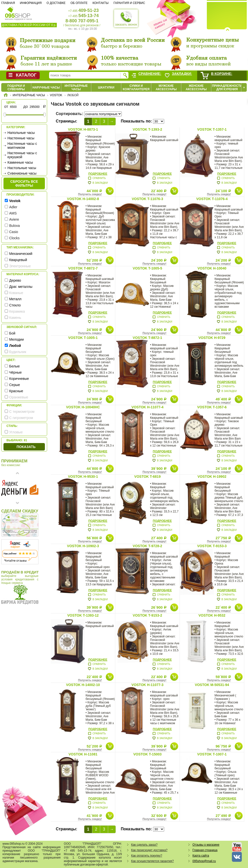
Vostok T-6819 (147, 477)
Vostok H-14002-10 (83, 685)
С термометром (22, 412)
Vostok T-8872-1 (147, 338)
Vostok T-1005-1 (83, 338)
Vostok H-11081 (83, 754)
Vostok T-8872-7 (83, 268)
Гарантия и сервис (129, 3)
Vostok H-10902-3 (83, 546)
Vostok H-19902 (212, 477)
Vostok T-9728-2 (147, 546)
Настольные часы (22, 168)
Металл (15, 299)
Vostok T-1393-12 (83, 615)
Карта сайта (201, 856)
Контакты (101, 3)
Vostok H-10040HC (83, 407)
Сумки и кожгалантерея (136, 88)
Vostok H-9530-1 (83, 477)
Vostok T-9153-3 (212, 546)
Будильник (18, 352)
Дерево (15, 280)
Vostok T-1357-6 (212, 407)
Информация (31, 3)
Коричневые (19, 379)
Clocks (14, 238)
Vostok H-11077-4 (147, 407)
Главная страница (205, 850)
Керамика (17, 311)
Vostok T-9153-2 (147, 615)
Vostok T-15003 (147, 754)
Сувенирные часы (22, 173)
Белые (15, 366)
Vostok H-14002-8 (83, 199)
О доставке (56, 3)
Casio (14, 232)
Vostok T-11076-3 (147, 199)
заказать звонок (126, 18)
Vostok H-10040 (212, 268)
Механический (21, 254)
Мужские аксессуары (166, 88)
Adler (13, 207)
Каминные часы (20, 162)
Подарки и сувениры (16, 88)
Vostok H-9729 (212, 338)
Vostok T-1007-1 (212, 754)
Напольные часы (21, 133)
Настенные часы (21, 138)
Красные (16, 391)
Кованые (16, 293)
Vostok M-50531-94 (212, 685)
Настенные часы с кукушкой (22, 155)
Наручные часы (46, 88)
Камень (15, 318)
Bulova (15, 226)
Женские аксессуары (196, 88)
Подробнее (98, 174)
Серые (15, 385)
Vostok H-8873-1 (83, 129)
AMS (13, 213)
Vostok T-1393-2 (147, 129)
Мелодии (16, 339)
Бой (12, 333)
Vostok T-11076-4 (212, 199)
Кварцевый (18, 260)
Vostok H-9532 (212, 615)
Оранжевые (19, 397)
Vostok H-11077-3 (147, 685)
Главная (8, 3)
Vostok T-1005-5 (147, 268)
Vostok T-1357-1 (212, 129)
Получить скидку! (90, 194)
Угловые (16, 432)
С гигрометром (21, 418)
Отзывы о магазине (206, 845)
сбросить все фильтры (24, 183)
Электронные (20, 266)
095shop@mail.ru (204, 861)
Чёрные (15, 372)
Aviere (14, 219)
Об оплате (79, 3)
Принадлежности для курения (227, 88)
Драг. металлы (21, 287)
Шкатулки (106, 88)
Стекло (15, 305)
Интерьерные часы (76, 88)
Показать (26, 447)
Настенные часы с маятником (22, 146)
